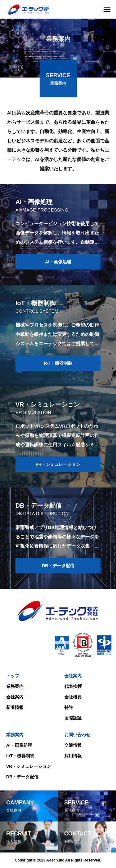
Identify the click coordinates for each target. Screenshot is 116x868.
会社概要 (73, 697)
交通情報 (73, 745)
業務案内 (15, 686)
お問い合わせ (77, 735)
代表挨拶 (73, 686)
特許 (69, 707)
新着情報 (15, 707)
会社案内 (15, 697)
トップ (13, 676)
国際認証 (73, 718)
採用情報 (73, 756)
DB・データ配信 (22, 777)
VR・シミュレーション (29, 766)
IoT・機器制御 (20, 756)
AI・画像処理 (19, 745)
